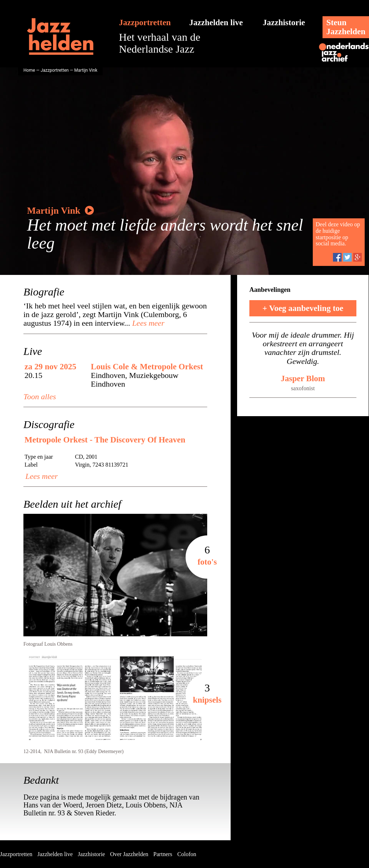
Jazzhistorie (284, 23)
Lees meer (147, 323)
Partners (163, 854)
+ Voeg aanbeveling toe (303, 308)
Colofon (187, 854)
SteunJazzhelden (346, 27)
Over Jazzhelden (129, 854)
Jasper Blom (303, 379)
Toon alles (40, 397)
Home (29, 70)
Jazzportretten (145, 23)
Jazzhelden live (216, 23)
